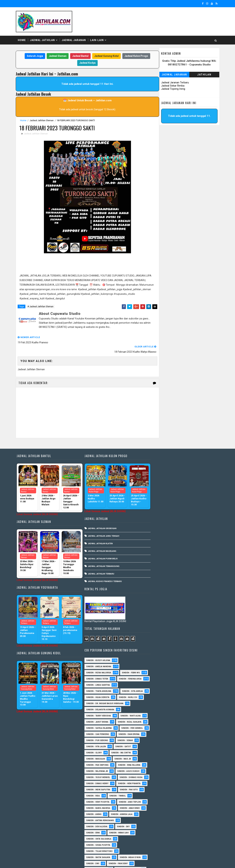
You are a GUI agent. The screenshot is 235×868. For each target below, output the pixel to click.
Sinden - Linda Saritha (164, 488)
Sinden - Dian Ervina (163, 549)
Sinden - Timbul (183, 611)
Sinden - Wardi (191, 826)
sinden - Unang (160, 691)
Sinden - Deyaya (160, 740)
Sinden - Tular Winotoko (165, 666)
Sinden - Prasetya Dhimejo (166, 796)
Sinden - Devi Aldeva (163, 642)
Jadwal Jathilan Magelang (101, 542)
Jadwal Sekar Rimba (172, 86)
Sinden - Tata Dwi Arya (164, 820)
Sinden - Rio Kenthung (164, 808)
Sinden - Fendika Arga (164, 482)
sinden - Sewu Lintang (194, 685)
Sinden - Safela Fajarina (165, 537)
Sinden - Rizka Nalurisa (165, 469)
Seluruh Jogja (34, 56)
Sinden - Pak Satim (187, 783)
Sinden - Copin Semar (191, 728)
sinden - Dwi (159, 679)
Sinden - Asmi (159, 709)
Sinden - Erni (159, 648)
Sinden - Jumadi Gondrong (166, 759)
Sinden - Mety (188, 771)
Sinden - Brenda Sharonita (190, 716)
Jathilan (204, 75)
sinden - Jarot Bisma (163, 531)
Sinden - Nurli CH (161, 506)
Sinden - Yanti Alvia (196, 525)
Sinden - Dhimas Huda (164, 592)
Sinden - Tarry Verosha (164, 525)
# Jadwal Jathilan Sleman (41, 307)
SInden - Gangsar (187, 691)
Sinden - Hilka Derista (194, 500)
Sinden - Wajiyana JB (195, 580)
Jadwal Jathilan (43, 40)
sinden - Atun (186, 839)
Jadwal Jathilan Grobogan (101, 519)
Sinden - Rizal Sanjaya (196, 531)
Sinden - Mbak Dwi (162, 771)
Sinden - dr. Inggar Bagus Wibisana (171, 512)
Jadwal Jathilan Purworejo (102, 550)
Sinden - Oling (160, 783)
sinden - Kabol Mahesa (164, 623)
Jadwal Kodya (87, 63)
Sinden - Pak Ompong (189, 574)
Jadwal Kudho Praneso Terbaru (104, 572)
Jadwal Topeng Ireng (173, 89)
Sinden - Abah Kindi (196, 623)
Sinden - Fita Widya (192, 746)
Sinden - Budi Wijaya (192, 722)
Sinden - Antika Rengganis (166, 636)
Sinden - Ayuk (159, 716)
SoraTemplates (38, 862)
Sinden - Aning (160, 629)
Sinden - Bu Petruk (162, 722)
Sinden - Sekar (160, 556)
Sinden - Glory (185, 562)
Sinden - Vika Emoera (163, 826)
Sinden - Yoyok (160, 833)
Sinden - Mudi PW (161, 777)
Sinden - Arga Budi (188, 703)
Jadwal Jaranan (74, 40)
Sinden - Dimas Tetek (163, 476)
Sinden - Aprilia (160, 703)
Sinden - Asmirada (186, 709)
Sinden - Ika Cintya (162, 568)
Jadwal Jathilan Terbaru (100, 565)
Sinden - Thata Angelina (165, 494)
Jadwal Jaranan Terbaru (175, 83)
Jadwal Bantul (80, 56)
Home (22, 40)
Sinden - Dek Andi (187, 734)
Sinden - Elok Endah (188, 740)
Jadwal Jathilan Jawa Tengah (103, 527)
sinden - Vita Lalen (187, 556)
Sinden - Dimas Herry (196, 592)
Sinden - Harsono (161, 753)
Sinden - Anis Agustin (164, 697)
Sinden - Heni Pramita (163, 599)
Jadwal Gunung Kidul (106, 56)
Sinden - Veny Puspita (164, 617)
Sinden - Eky (189, 642)
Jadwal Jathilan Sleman (42, 121)
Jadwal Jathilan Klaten (100, 535)
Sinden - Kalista (199, 759)
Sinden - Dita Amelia (163, 500)
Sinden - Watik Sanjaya (164, 673)
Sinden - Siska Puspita (164, 660)
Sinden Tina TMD (161, 839)
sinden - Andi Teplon (196, 617)
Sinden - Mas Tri (189, 765)
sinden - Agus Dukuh (163, 586)
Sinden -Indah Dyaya (196, 673)
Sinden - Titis (192, 820)
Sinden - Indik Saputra (164, 605)
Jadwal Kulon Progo (136, 56)
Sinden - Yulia (185, 833)
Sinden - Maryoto (161, 765)
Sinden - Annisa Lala (188, 629)
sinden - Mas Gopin (162, 685)
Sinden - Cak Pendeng (195, 543)
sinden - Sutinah (161, 845)
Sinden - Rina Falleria (163, 580)
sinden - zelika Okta (190, 845)
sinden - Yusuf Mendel (196, 586)
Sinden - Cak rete (161, 728)
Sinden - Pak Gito (195, 605)
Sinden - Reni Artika (162, 802)
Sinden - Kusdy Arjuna (164, 457)
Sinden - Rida (159, 611)
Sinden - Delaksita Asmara (166, 519)
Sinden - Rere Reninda (194, 802)
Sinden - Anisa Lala (195, 697)
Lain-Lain (97, 40)
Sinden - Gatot (160, 562)
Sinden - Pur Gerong (193, 549)
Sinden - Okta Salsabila (165, 654)
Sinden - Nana (187, 777)
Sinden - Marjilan (191, 568)
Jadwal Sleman (57, 56)
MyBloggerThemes (77, 862)
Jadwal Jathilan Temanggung (103, 557)
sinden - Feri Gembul (163, 543)
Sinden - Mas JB (160, 574)
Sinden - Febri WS (197, 469)
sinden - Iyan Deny (184, 679)
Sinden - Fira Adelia (162, 746)
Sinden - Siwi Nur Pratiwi (165, 814)
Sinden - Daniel (160, 734)
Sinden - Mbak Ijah (185, 648)
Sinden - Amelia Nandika (165, 463)
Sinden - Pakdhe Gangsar (165, 789)
